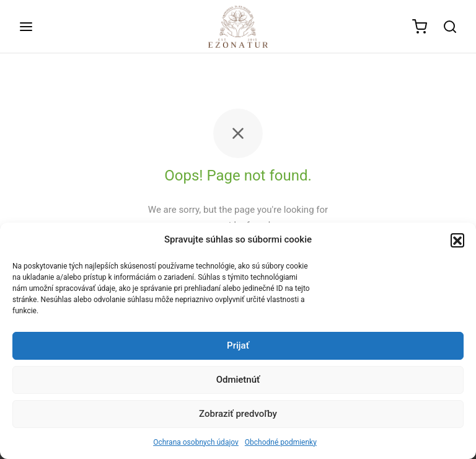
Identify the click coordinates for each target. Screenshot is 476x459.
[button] (457, 240)
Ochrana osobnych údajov (196, 442)
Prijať (238, 345)
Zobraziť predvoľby (238, 414)
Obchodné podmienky (281, 442)
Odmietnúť (238, 380)
